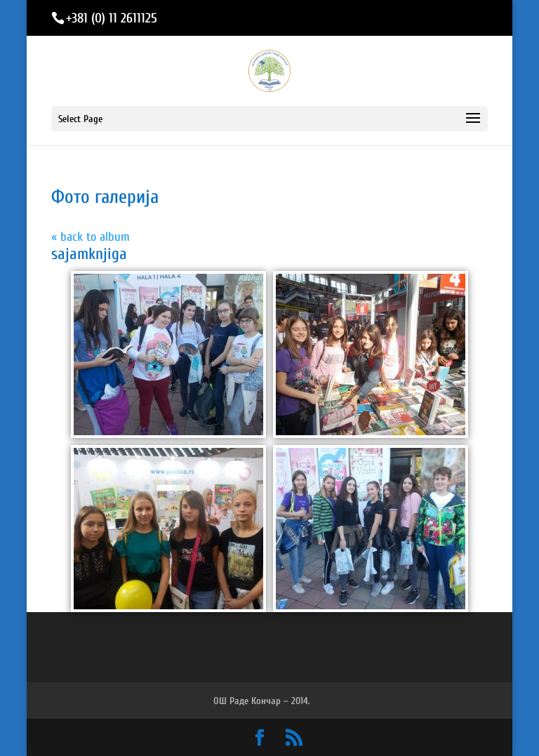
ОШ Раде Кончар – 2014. (262, 701)
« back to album (91, 237)
